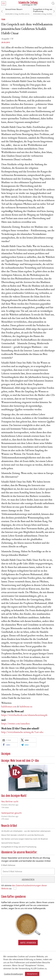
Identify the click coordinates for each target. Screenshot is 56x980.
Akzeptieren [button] (32, 974)
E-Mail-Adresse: (8, 865)
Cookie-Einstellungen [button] (14, 974)
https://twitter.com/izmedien (16, 724)
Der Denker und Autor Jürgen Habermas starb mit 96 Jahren (25, 839)
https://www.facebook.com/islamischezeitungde (24, 715)
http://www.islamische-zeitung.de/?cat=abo (22, 732)
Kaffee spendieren (28, 943)
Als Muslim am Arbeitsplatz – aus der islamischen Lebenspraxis (26, 831)
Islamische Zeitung (28, 2)
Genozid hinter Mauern (14, 9)
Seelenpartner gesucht (11, 813)
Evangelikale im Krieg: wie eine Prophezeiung (44, 10)
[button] (10, 740)
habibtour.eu (26, 707)
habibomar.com (9, 707)
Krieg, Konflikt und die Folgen (25, 14)
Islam (3, 19)
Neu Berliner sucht (10, 801)
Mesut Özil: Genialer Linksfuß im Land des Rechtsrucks (23, 835)
